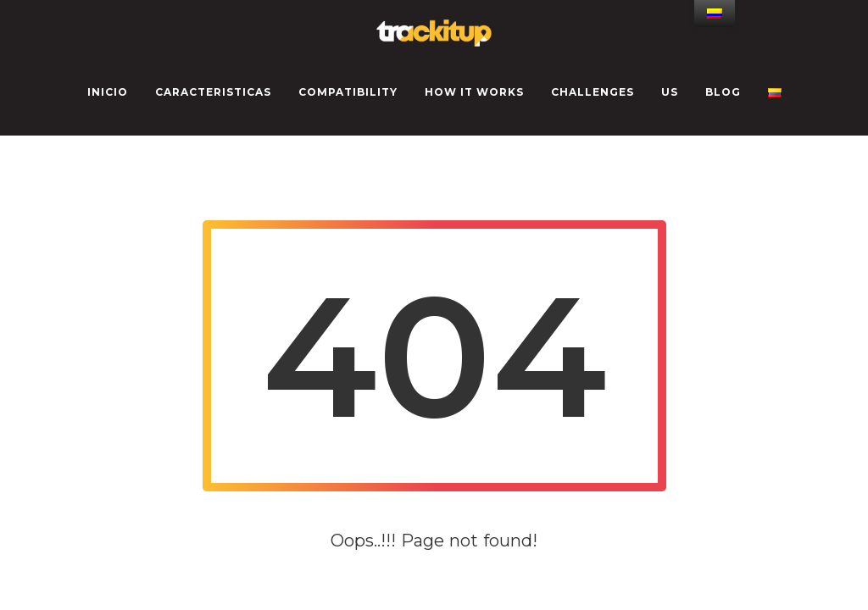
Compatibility (348, 92)
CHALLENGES (593, 92)
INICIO (108, 92)
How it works (474, 92)
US (670, 92)
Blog (723, 92)
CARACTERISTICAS (213, 92)
